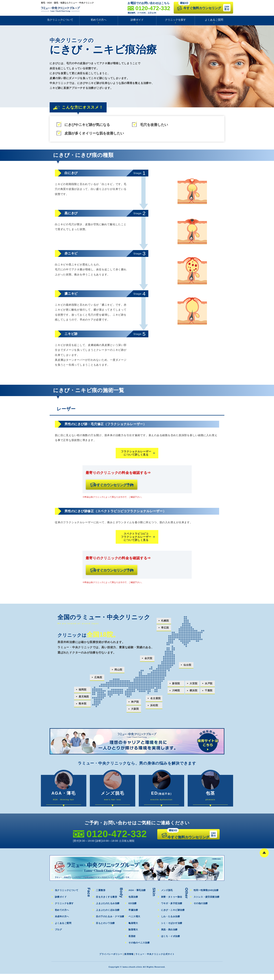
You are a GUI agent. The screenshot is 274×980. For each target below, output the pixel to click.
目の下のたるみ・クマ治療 (110, 923)
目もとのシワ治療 (106, 929)
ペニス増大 (134, 923)
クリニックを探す (175, 20)
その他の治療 (201, 909)
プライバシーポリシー (109, 960)
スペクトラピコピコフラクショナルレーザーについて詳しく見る (136, 538)
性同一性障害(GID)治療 (206, 896)
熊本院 (83, 706)
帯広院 (165, 630)
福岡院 (83, 692)
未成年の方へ (62, 923)
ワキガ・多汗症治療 (172, 909)
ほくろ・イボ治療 (171, 942)
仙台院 (187, 667)
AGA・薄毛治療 (137, 896)
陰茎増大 (133, 936)
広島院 (98, 680)
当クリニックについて (60, 20)
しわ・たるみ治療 (171, 923)
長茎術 (132, 942)
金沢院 (148, 661)
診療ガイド (137, 20)
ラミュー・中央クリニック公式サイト (156, 960)
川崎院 (176, 693)
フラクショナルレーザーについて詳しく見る (136, 453)
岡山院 (118, 672)
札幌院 (165, 623)
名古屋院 (155, 700)
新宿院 (176, 686)
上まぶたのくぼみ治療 (108, 916)
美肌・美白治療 (170, 936)
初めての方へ (99, 20)
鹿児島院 (84, 699)
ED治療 (133, 909)
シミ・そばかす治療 (172, 929)
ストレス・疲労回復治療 (207, 903)
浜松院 (154, 708)
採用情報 (128, 960)
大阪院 (135, 711)
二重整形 (101, 896)
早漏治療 (133, 916)
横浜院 (194, 693)
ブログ (58, 936)
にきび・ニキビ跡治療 (173, 916)
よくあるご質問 (214, 20)
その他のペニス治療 (139, 949)
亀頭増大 (133, 929)
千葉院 (209, 693)
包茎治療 (133, 903)
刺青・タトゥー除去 (172, 903)
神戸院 (135, 704)
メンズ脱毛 (167, 896)
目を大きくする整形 (107, 903)
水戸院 (209, 686)
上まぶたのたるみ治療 (108, 909)
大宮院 (194, 686)
